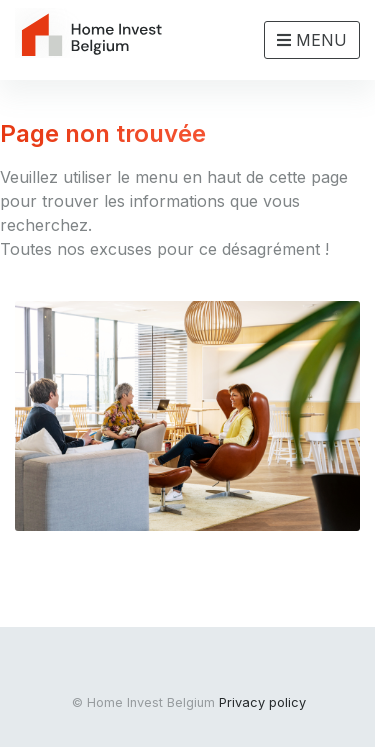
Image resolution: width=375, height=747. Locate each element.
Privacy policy (262, 702)
